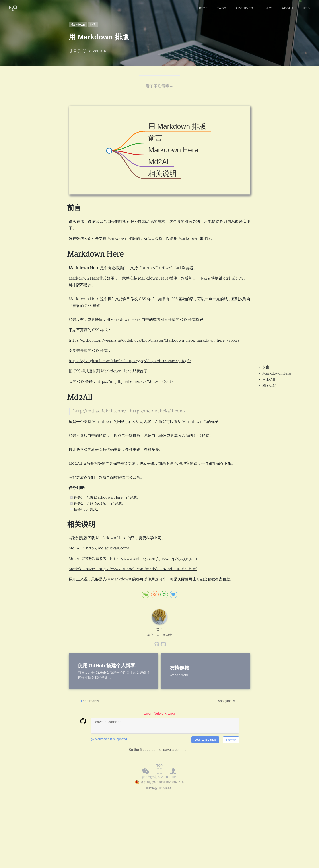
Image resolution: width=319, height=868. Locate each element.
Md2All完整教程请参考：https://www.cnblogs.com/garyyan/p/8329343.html (139, 607)
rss (306, 6)
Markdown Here (277, 373)
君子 (77, 51)
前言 (266, 367)
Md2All (269, 380)
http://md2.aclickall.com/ (147, 432)
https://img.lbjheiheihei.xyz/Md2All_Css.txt (138, 402)
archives (244, 6)
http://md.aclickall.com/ (96, 432)
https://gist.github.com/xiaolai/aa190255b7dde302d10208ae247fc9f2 (133, 382)
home (203, 6)
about (288, 6)
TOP (160, 814)
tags (222, 6)
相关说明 (269, 386)
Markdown (78, 25)
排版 (93, 25)
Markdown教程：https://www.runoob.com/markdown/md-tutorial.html (137, 618)
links (267, 6)
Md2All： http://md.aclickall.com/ (101, 597)
